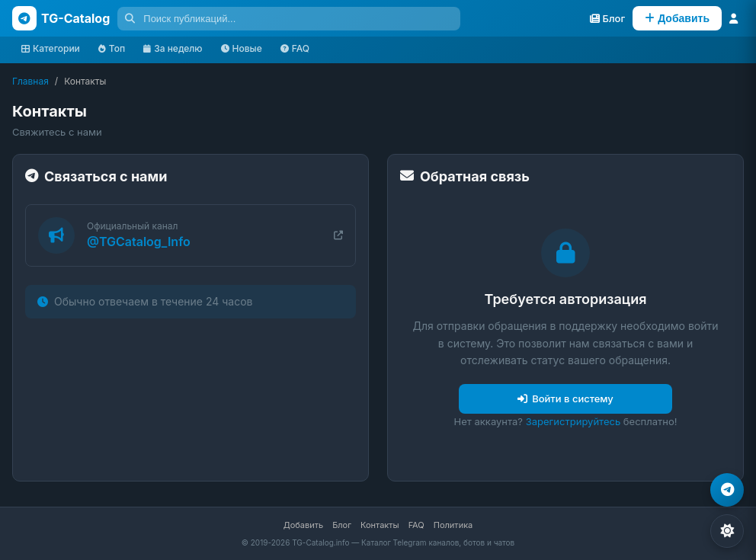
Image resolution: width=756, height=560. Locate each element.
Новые (242, 48)
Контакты (380, 525)
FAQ (295, 48)
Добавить (303, 525)
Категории (51, 48)
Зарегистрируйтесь (573, 421)
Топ (112, 48)
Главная (30, 81)
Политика (453, 525)
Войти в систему (565, 398)
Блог (342, 525)
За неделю (173, 48)
